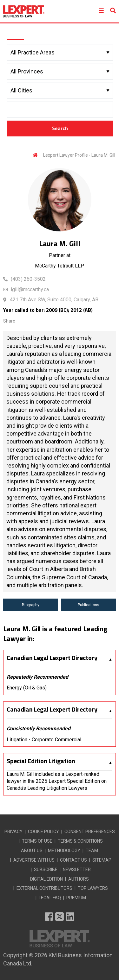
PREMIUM (76, 898)
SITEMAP (102, 860)
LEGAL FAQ (50, 898)
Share (9, 321)
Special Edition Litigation (41, 761)
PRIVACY (13, 832)
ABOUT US (32, 851)
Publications (89, 605)
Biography (31, 605)
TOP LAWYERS (93, 888)
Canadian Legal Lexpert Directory (52, 658)
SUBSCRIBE (46, 870)
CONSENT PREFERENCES (90, 832)
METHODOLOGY (64, 851)
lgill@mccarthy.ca (30, 289)
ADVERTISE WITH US (34, 860)
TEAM (92, 851)
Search (60, 128)
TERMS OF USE (37, 841)
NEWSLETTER (77, 870)
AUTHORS (79, 879)
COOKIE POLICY (43, 832)
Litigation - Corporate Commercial (44, 740)
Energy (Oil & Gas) (27, 688)
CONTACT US (73, 860)
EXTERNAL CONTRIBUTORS (44, 888)
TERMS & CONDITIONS (80, 841)
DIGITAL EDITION (46, 879)
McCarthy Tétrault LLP (60, 266)
